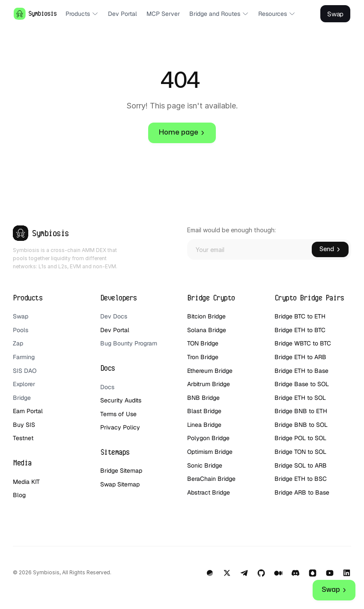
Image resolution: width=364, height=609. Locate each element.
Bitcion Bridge (206, 316)
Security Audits (121, 400)
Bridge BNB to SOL (301, 425)
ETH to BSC (311, 479)
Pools (21, 330)
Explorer (24, 384)
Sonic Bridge (205, 465)
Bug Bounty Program (129, 343)
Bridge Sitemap (121, 471)
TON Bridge (203, 343)
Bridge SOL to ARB (301, 465)
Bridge (22, 398)
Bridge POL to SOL (300, 438)
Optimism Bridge (210, 452)
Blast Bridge (204, 411)
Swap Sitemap (120, 484)
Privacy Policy (120, 427)
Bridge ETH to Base (301, 371)
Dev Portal (115, 330)
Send (330, 249)
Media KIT (26, 482)
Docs (107, 387)
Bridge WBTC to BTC (303, 343)
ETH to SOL (311, 398)
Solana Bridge (207, 330)
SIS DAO (25, 371)
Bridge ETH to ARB (300, 357)
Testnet (23, 438)
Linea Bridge (204, 425)
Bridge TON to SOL (300, 452)
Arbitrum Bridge (209, 384)
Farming (24, 357)
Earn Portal (28, 411)
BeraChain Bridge (211, 479)
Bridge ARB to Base (302, 492)
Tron (193, 357)
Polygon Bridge (208, 438)
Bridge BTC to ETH (300, 316)
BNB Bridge (203, 398)
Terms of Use (118, 414)
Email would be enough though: (231, 230)
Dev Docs (114, 316)
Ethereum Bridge (210, 371)
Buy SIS (25, 425)
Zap (18, 343)
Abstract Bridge (209, 492)
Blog (19, 495)
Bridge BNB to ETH (301, 411)
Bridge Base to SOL (302, 384)
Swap (21, 316)
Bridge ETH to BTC (300, 330)
